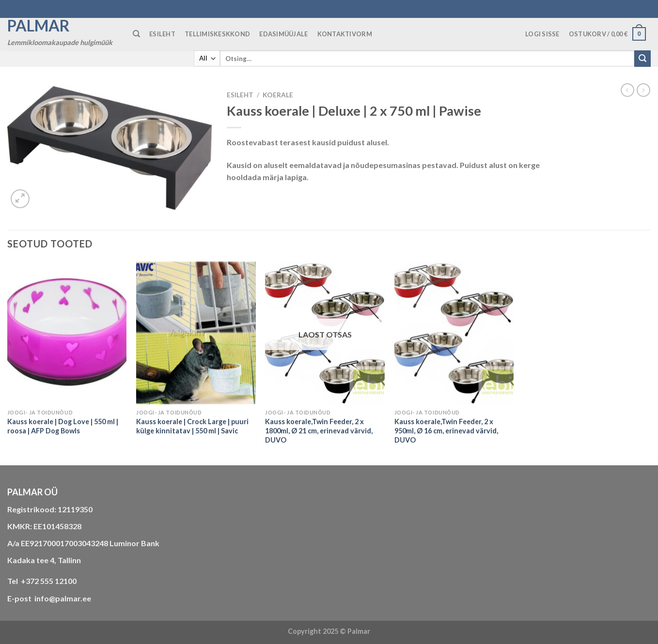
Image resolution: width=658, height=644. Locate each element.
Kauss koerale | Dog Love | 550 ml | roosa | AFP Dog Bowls (63, 426)
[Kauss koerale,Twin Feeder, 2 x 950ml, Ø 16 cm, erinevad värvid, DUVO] (454, 333)
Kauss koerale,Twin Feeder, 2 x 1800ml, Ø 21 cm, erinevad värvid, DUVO (319, 430)
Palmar (39, 26)
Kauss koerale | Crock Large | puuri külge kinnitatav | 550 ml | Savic (192, 426)
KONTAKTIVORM (345, 34)
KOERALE (278, 95)
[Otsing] (136, 34)
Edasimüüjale (283, 34)
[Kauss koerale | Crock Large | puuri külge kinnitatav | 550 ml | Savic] (196, 333)
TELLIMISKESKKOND (217, 34)
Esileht (240, 95)
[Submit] (642, 59)
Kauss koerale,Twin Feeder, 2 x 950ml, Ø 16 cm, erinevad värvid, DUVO (446, 430)
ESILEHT (162, 34)
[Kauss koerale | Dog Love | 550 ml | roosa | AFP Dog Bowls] (67, 333)
